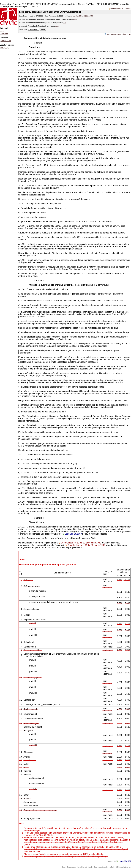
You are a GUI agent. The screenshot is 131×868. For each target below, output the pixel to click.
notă (75, 19)
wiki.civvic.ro (5, 48)
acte (2, 31)
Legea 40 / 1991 (125, 861)
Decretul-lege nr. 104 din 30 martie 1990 (86, 545)
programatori (5, 41)
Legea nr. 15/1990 (73, 534)
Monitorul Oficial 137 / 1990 (83, 16)
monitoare (4, 34)
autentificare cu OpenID (121, 9)
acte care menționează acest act (119, 34)
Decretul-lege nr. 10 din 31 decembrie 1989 (81, 543)
